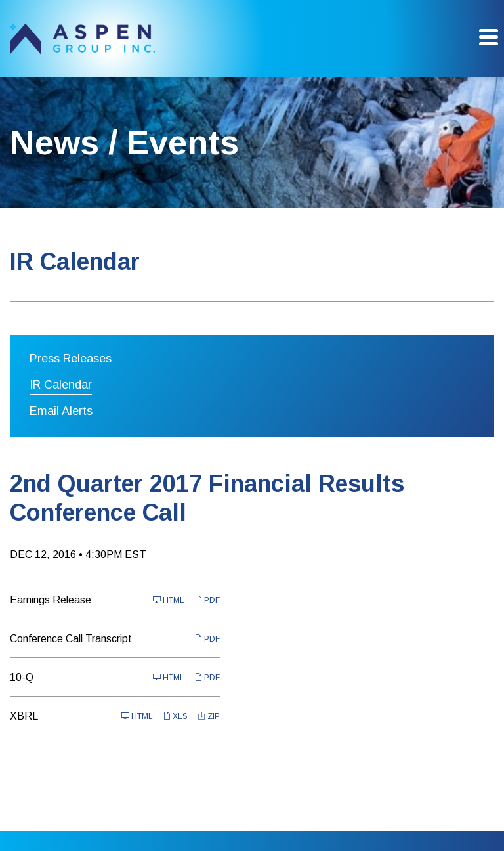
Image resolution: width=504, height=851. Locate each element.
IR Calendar (61, 385)
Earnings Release (51, 600)
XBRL (24, 716)
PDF (207, 600)
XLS (175, 716)
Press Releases (71, 359)
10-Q (22, 677)
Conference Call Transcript (71, 639)
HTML (169, 600)
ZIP (209, 716)
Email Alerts (61, 411)
